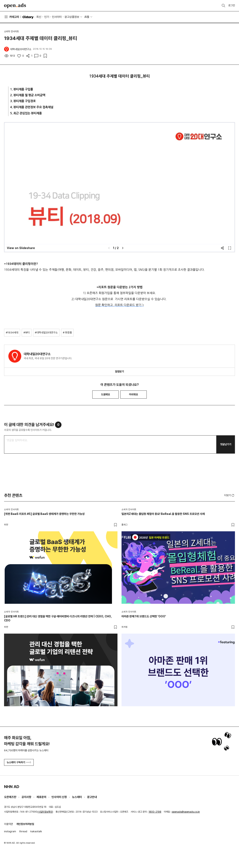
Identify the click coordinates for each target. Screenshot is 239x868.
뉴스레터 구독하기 (19, 762)
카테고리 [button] (12, 17)
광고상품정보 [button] (72, 17)
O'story (28, 17)
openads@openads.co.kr (186, 812)
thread (23, 831)
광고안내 (92, 797)
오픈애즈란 (10, 797)
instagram (10, 831)
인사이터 (57, 17)
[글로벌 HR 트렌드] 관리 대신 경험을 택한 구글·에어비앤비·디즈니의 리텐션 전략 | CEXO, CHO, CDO (58, 618)
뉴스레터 (77, 797)
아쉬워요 (133, 394)
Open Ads (15, 6)
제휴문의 (41, 797)
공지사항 (26, 797)
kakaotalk (36, 831)
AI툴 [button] (87, 17)
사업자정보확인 (45, 812)
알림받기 (119, 371)
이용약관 (9, 824)
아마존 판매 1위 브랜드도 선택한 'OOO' (144, 616)
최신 (39, 17)
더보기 (230, 495)
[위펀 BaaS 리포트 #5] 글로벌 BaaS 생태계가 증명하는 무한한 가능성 (44, 514)
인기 (47, 17)
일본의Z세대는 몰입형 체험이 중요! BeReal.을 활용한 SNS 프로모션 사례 (163, 514)
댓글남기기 (226, 444)
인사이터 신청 (59, 797)
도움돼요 (106, 394)
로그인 (232, 5)
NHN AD (12, 787)
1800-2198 (155, 812)
